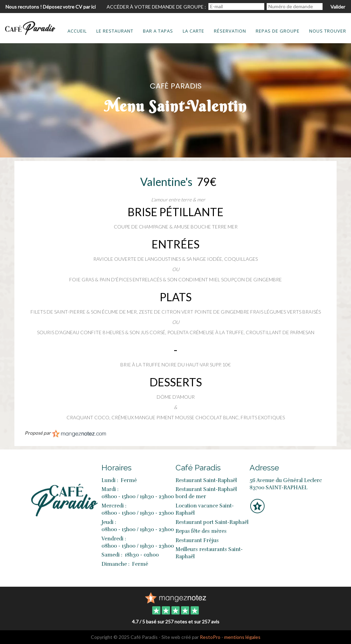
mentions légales (242, 637)
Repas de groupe (278, 31)
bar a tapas (158, 31)
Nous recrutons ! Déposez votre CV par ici (51, 7)
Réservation (230, 31)
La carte (193, 31)
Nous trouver (328, 31)
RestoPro (210, 637)
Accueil (77, 31)
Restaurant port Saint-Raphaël (212, 522)
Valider (338, 7)
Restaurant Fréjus (197, 540)
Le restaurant (115, 31)
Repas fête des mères (201, 531)
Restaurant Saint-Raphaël (206, 480)
